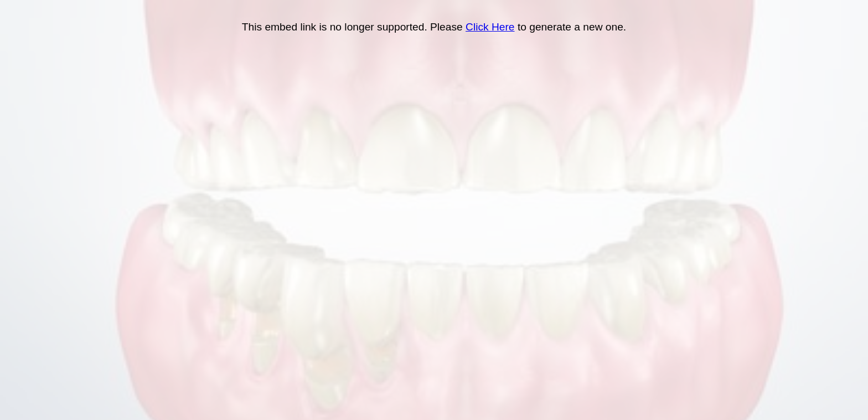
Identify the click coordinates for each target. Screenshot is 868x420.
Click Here (490, 27)
